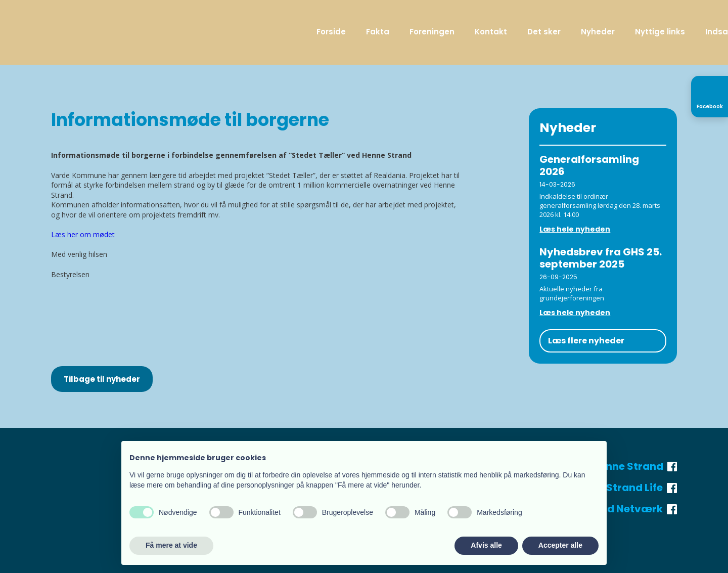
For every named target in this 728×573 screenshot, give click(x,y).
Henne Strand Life (624, 488)
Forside (331, 32)
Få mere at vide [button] (171, 545)
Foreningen (432, 32)
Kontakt (491, 32)
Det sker (544, 32)
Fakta (378, 32)
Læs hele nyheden (575, 229)
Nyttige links (660, 32)
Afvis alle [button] (486, 545)
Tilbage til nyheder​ (102, 379)
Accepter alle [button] (560, 545)
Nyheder (598, 32)
